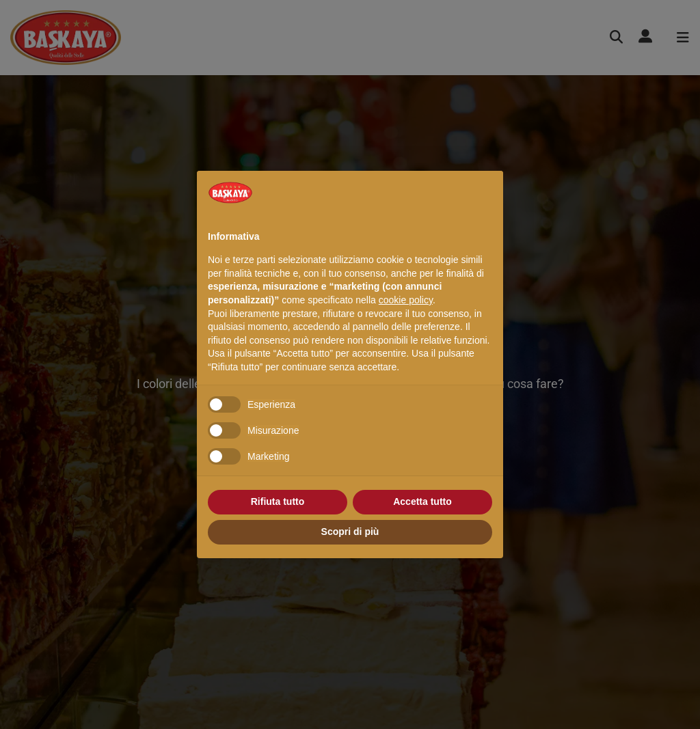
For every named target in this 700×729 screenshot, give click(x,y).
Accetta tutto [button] (422, 501)
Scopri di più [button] (350, 532)
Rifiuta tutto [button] (278, 501)
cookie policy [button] (406, 300)
